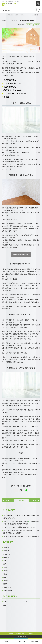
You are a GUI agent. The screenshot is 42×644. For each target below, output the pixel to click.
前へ (7, 500)
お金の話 (6, 551)
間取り (5, 584)
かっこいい (7, 554)
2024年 (6, 605)
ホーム (3, 15)
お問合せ (31, 634)
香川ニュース (7, 587)
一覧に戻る (21, 500)
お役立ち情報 (10, 15)
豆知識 (5, 581)
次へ (35, 500)
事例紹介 (6, 557)
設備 (5, 577)
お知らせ (6, 547)
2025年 (25, 602)
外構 (5, 561)
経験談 (17, 15)
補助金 (5, 574)
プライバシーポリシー (21, 634)
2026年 (6, 602)
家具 (5, 564)
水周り (5, 567)
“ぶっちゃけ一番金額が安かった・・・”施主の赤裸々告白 (22, 536)
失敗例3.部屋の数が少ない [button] (21, 255)
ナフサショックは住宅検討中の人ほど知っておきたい (20, 527)
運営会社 (11, 634)
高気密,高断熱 (8, 590)
